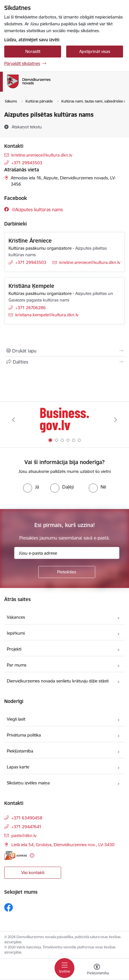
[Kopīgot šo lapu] (64, 362)
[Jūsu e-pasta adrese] (67, 553)
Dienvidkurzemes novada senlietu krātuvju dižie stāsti (58, 681)
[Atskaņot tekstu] (27, 127)
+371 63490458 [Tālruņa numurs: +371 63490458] (27, 818)
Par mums (17, 665)
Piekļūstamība (20, 751)
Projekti (14, 649)
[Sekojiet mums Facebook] (9, 907)
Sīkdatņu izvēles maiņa (28, 783)
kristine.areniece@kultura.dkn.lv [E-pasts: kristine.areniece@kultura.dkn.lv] (42, 155)
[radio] (31, 487)
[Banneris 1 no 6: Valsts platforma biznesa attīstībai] (64, 420)
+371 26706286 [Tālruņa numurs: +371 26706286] (31, 308)
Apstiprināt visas (95, 51)
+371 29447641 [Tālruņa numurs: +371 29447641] (26, 827)
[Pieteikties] (67, 572)
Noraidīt (33, 51)
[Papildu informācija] (32, 855)
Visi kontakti (33, 873)
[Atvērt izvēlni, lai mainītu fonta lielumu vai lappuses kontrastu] (97, 970)
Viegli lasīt (16, 719)
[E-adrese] (16, 855)
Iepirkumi (16, 633)
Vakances (16, 617)
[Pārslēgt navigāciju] (64, 968)
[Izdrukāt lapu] (64, 351)
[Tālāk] (116, 420)
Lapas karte (18, 767)
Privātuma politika (24, 735)
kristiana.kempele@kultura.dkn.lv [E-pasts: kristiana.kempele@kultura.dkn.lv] (47, 315)
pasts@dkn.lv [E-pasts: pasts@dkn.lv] (24, 836)
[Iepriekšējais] (13, 420)
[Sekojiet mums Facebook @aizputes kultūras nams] (34, 209)
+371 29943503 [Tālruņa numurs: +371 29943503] (27, 163)
